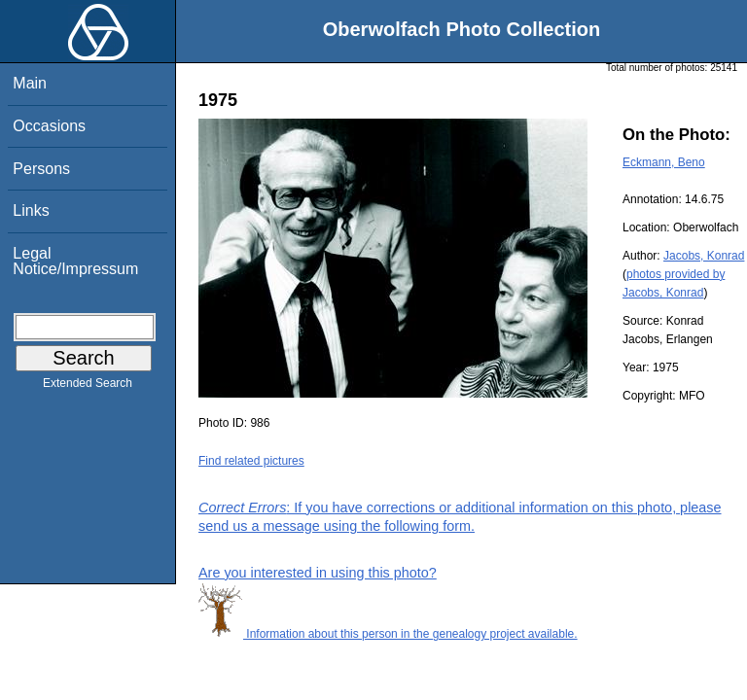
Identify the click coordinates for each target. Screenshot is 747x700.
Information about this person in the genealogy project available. (388, 634)
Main (30, 83)
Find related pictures (251, 461)
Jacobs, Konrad (704, 256)
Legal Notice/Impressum (75, 261)
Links (31, 210)
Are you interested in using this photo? (318, 573)
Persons (41, 169)
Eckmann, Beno (664, 162)
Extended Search (88, 387)
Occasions (49, 126)
